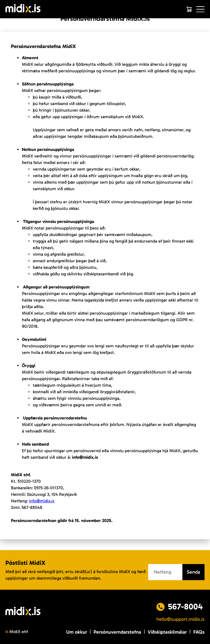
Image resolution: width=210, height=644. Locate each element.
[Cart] (189, 9)
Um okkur (77, 632)
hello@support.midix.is (180, 619)
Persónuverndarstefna (117, 632)
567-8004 (185, 607)
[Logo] (23, 9)
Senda (193, 572)
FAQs (199, 632)
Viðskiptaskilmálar (167, 632)
